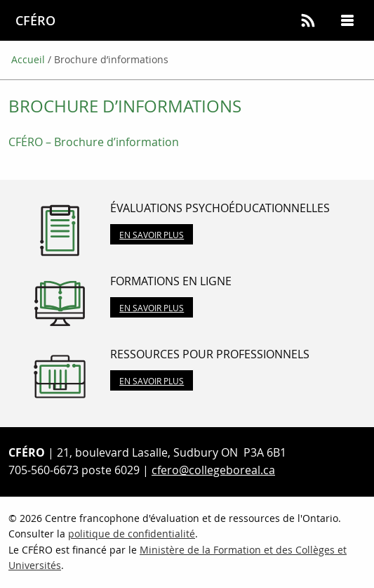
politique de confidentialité (132, 534)
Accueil (28, 59)
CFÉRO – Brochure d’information (94, 142)
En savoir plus (152, 235)
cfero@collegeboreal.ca (213, 470)
